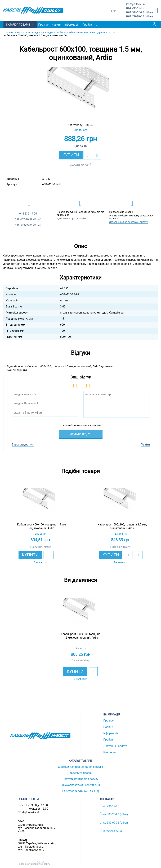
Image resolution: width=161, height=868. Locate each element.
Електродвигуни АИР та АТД (81, 791)
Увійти (146, 445)
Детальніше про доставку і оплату (128, 222)
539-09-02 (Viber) (140, 16)
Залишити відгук (41, 547)
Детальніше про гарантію (71, 219)
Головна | (9, 32)
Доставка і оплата (115, 746)
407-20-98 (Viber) (140, 13)
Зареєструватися (23, 445)
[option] (81, 92)
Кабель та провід (81, 773)
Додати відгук (79, 165)
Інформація (72, 25)
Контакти (109, 752)
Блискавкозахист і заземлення (80, 785)
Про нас (43, 25)
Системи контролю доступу (80, 779)
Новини (56, 25)
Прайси (87, 25)
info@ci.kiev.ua (111, 831)
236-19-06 (135, 8)
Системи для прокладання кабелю (80, 767)
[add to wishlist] (88, 155)
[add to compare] (97, 155)
